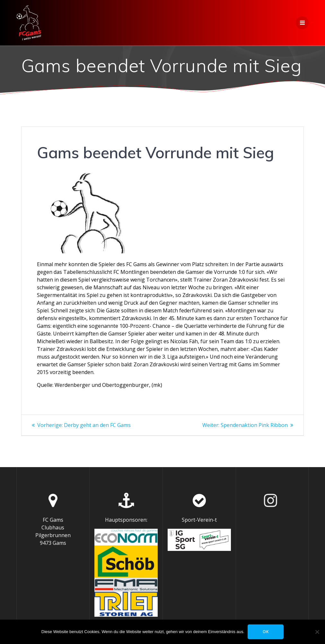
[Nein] (317, 632)
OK (266, 632)
